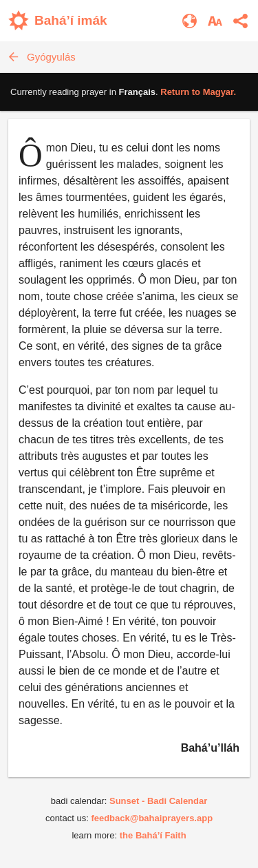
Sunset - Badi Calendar (158, 801)
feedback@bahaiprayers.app (152, 818)
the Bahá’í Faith (153, 835)
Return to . (198, 92)
